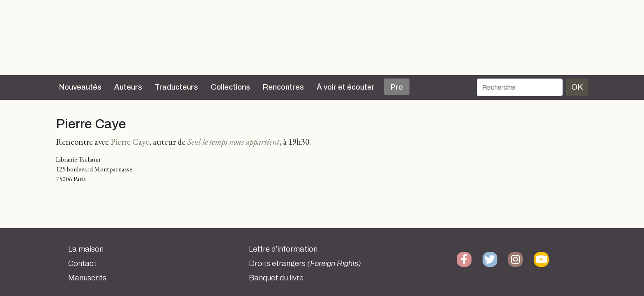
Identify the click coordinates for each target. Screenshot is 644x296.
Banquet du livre (276, 278)
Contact (82, 264)
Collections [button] (230, 87)
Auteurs (128, 87)
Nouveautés (80, 87)
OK (577, 87)
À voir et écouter (346, 87)
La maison (86, 249)
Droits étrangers (305, 264)
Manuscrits (87, 278)
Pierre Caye (130, 142)
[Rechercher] (520, 87)
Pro (397, 87)
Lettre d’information (283, 249)
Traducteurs (176, 87)
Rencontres (283, 87)
